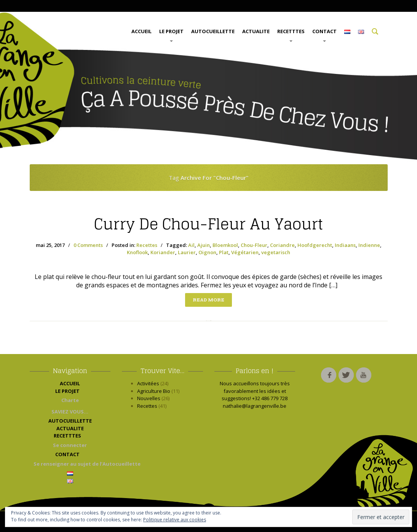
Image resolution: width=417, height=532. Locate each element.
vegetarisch (276, 252)
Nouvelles (149, 398)
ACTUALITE (256, 31)
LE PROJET (171, 35)
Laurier (187, 252)
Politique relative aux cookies (175, 520)
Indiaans (345, 245)
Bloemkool (225, 245)
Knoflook (137, 252)
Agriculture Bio (154, 391)
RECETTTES (291, 35)
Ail (191, 245)
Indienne (369, 245)
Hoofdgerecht (315, 245)
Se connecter (70, 445)
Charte (70, 400)
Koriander (163, 252)
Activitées (148, 383)
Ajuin (204, 245)
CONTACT (324, 35)
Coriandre (282, 245)
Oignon (207, 252)
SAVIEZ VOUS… (70, 412)
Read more (208, 300)
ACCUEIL (141, 31)
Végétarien (245, 252)
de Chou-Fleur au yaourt (208, 224)
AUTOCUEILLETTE (213, 31)
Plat (224, 252)
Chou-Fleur (254, 245)
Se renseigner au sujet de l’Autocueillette (72, 464)
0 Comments (88, 245)
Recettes (147, 245)
